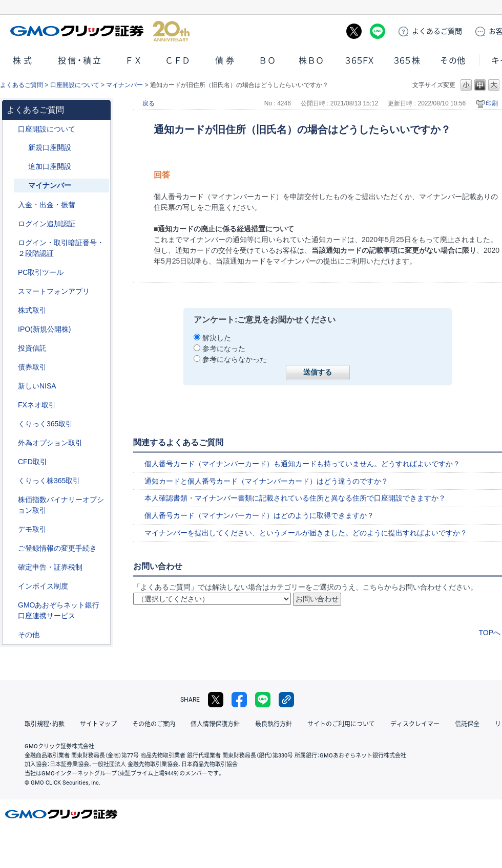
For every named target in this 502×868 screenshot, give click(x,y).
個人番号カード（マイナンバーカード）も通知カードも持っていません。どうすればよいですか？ (302, 464)
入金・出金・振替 (47, 205)
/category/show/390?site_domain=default (11, 586)
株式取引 (32, 310)
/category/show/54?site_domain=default (11, 243)
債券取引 (32, 367)
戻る (149, 103)
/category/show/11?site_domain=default (11, 462)
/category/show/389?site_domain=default (11, 367)
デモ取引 (32, 529)
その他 (453, 61)
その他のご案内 (154, 724)
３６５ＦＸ (359, 61)
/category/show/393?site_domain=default (11, 386)
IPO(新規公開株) (44, 329)
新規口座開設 (50, 147)
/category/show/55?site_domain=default (11, 205)
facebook (239, 700)
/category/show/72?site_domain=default (11, 310)
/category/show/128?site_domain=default (11, 605)
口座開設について (75, 85)
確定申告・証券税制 (50, 567)
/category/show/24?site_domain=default (11, 405)
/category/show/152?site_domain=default (21, 148)
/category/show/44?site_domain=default (11, 635)
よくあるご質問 (22, 85)
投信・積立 (80, 61)
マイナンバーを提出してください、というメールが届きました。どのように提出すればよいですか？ (306, 533)
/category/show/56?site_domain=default (11, 548)
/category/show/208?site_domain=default (11, 291)
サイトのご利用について (341, 724)
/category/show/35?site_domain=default (11, 424)
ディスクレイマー (415, 724)
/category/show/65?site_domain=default (11, 443)
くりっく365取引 (45, 424)
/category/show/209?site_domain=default (11, 529)
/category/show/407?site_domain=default (11, 481)
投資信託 (32, 348)
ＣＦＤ (178, 61)
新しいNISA (37, 386)
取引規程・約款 (45, 724)
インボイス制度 (43, 586)
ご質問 (437, 31)
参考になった (224, 349)
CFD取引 (33, 462)
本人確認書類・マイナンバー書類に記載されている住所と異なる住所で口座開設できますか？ (295, 498)
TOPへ (489, 633)
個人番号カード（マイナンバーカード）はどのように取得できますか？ (259, 515)
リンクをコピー (286, 700)
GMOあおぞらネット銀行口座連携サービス (59, 610)
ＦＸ (134, 61)
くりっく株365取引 (49, 481)
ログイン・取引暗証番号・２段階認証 (61, 248)
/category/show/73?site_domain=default (11, 329)
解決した (217, 338)
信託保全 (467, 724)
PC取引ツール (41, 272)
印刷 (492, 103)
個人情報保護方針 (215, 724)
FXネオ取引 (37, 405)
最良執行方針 (274, 724)
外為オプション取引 (50, 443)
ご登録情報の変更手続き (57, 548)
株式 (24, 61)
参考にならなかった (235, 359)
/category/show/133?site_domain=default (11, 500)
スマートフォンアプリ (54, 291)
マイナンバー (124, 85)
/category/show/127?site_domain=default (11, 567)
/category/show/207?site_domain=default (11, 273)
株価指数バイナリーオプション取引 (61, 505)
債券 (226, 61)
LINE (378, 31)
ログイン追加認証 (47, 224)
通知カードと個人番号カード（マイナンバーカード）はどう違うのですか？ (266, 481)
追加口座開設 (50, 166)
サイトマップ (98, 724)
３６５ (407, 61)
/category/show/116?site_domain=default (11, 348)
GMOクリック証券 (100, 31)
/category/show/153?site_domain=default (21, 167)
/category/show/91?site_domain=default (11, 129)
